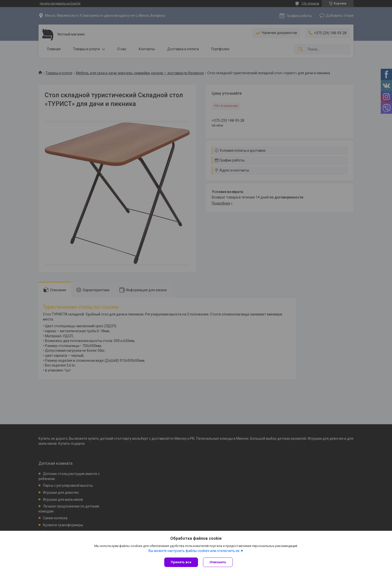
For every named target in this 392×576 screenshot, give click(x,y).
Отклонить (218, 562)
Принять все (181, 562)
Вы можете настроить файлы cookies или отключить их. (194, 551)
